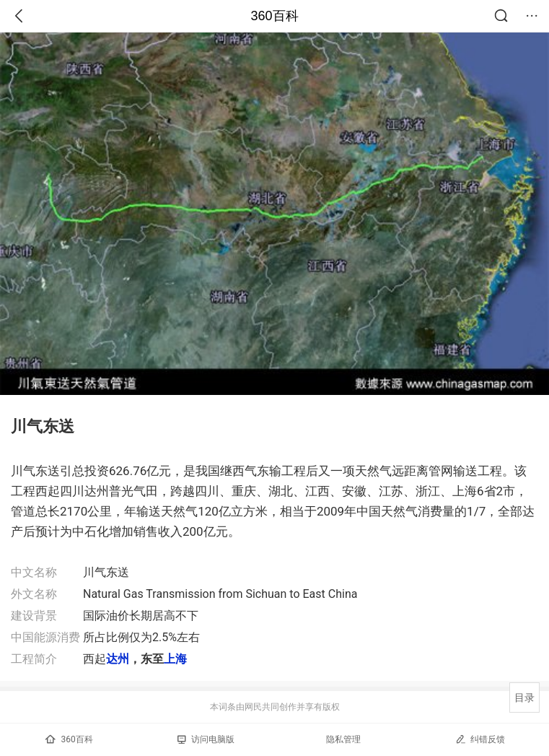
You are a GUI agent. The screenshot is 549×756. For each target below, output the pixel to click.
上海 (175, 659)
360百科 (274, 16)
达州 (118, 659)
